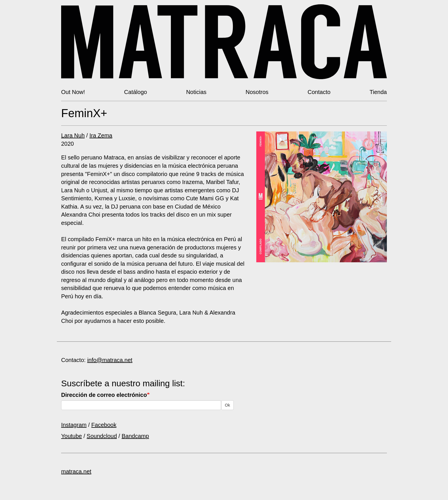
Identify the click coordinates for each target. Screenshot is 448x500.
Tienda (378, 92)
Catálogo (135, 92)
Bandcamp (135, 436)
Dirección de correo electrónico (104, 395)
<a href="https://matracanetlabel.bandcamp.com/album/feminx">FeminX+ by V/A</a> (322, 274)
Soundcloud (102, 436)
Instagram (74, 425)
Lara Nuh (73, 135)
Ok (227, 405)
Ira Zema (101, 135)
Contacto (319, 92)
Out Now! (73, 92)
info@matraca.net (110, 360)
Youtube (72, 436)
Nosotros (257, 92)
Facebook (104, 425)
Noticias (196, 92)
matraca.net (76, 471)
